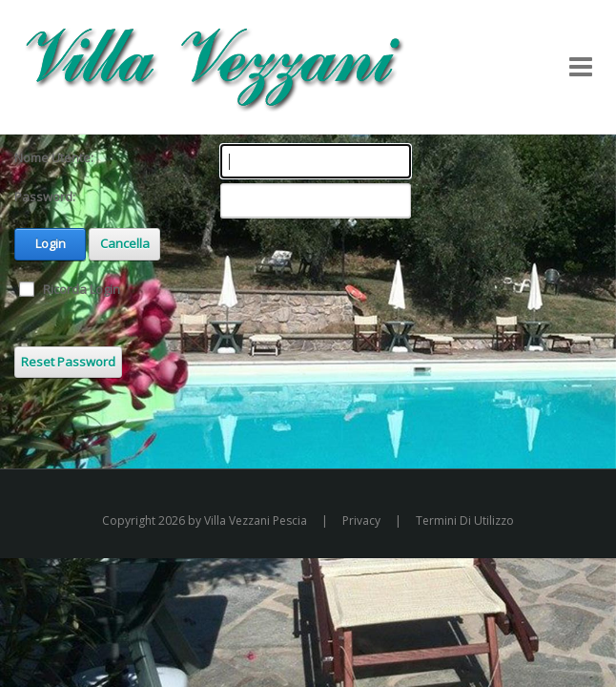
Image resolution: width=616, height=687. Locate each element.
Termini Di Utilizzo (465, 520)
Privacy (361, 520)
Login (51, 243)
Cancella (125, 243)
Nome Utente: (54, 157)
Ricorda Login (82, 289)
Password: (45, 197)
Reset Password (68, 362)
